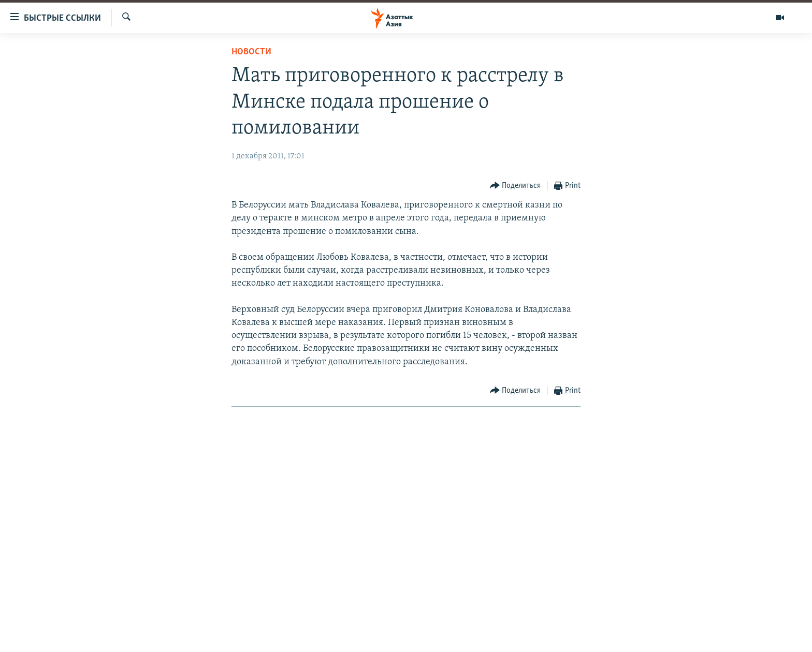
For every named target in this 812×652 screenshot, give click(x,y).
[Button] (516, 186)
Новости (251, 52)
